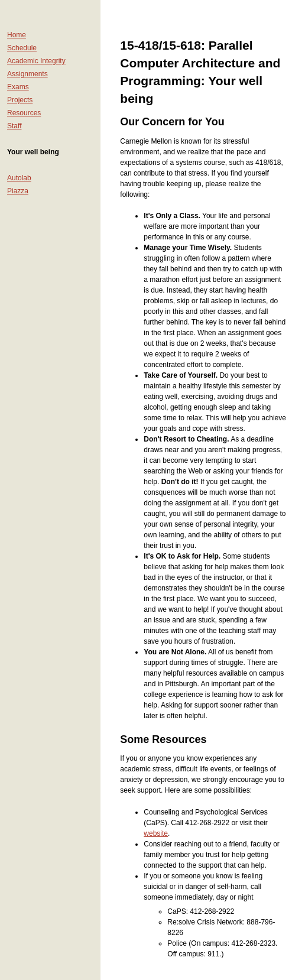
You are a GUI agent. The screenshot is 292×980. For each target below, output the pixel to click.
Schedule (22, 48)
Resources (24, 113)
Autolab (19, 178)
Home (17, 35)
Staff (14, 126)
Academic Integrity (36, 61)
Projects (20, 100)
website (156, 833)
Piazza (18, 191)
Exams (18, 87)
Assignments (27, 74)
